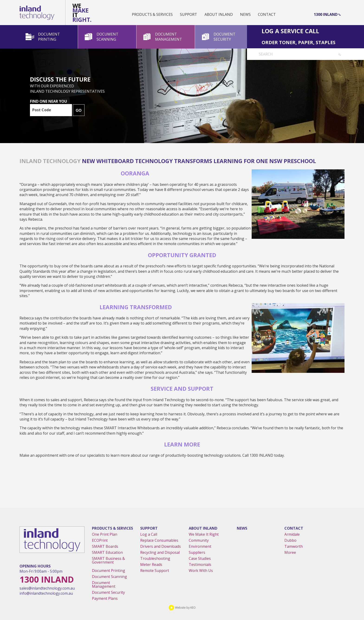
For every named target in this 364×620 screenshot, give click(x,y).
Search (266, 54)
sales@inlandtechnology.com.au (47, 588)
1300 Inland (326, 14)
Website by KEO (182, 608)
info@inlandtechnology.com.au (46, 593)
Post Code (42, 110)
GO (79, 110)
